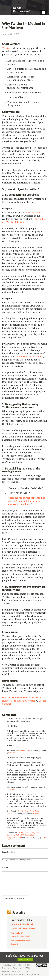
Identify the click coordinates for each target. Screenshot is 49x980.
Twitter (6, 48)
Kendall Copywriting (21, 10)
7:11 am (12, 753)
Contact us (25, 963)
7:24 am (11, 789)
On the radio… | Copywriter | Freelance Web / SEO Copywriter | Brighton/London (24, 835)
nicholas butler (24, 750)
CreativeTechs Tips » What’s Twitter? (24, 812)
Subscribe (19, 916)
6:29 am (37, 813)
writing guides (34, 213)
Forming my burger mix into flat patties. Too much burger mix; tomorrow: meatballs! (26, 501)
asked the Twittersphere (30, 357)
